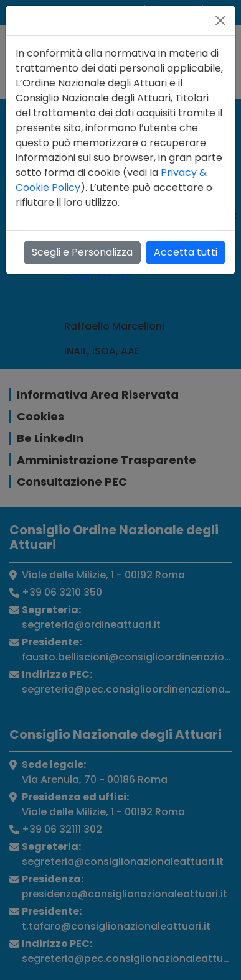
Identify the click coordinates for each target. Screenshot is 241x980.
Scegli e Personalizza (82, 252)
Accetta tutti (186, 252)
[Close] (220, 21)
